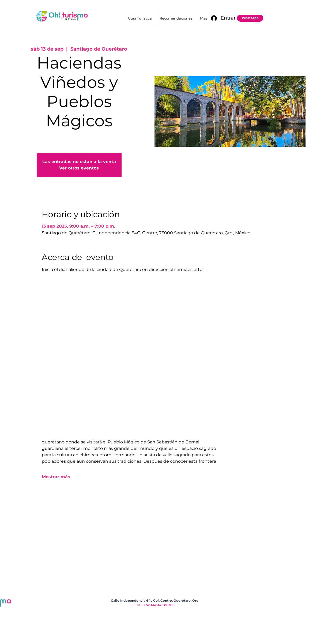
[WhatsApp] (250, 18)
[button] (177, 18)
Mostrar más (56, 477)
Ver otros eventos (79, 168)
